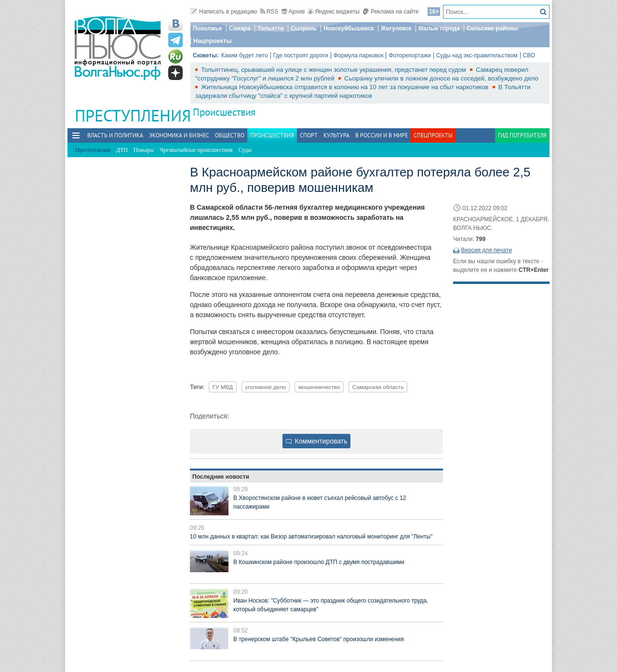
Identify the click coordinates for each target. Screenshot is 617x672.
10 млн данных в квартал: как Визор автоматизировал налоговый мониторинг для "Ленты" (311, 537)
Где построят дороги (301, 55)
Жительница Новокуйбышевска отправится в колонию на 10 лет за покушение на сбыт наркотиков (346, 87)
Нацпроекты (213, 41)
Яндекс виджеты (334, 12)
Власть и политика (115, 135)
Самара (240, 28)
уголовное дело (266, 387)
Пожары (144, 150)
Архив (293, 12)
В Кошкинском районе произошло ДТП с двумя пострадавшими (319, 562)
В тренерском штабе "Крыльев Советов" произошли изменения (319, 639)
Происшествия (224, 112)
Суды (245, 150)
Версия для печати (486, 250)
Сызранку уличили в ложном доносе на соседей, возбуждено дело (441, 78)
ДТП (122, 150)
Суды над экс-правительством (477, 55)
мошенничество (319, 387)
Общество (230, 135)
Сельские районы (492, 28)
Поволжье (207, 28)
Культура (336, 135)
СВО (529, 55)
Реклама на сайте (391, 12)
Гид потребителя (522, 135)
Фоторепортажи (409, 55)
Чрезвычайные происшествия (196, 150)
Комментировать (317, 441)
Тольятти (271, 28)
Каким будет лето (245, 55)
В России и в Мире (382, 135)
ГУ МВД (223, 387)
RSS (269, 12)
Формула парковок (359, 55)
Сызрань (304, 28)
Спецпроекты (433, 135)
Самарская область (378, 387)
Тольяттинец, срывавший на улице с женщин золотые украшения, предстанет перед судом (334, 70)
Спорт (309, 135)
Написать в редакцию (224, 12)
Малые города (439, 28)
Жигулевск (396, 28)
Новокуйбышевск (349, 28)
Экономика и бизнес (179, 135)
